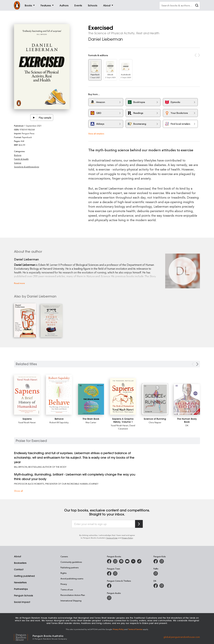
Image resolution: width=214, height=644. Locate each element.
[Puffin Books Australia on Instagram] (156, 573)
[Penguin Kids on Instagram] (162, 561)
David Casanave (127, 427)
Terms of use (67, 590)
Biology (18, 155)
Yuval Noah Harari (27, 422)
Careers (64, 556)
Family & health (21, 159)
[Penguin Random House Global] (23, 637)
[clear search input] (197, 6)
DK (187, 425)
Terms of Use (112, 538)
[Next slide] (197, 364)
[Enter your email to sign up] (103, 524)
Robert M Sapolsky (59, 422)
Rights (64, 573)
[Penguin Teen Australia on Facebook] (109, 573)
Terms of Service (135, 629)
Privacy (64, 584)
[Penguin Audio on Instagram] (109, 598)
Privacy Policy (127, 538)
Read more (19, 283)
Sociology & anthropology (27, 167)
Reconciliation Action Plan (73, 595)
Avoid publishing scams (72, 578)
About (18, 556)
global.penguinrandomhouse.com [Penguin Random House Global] (182, 637)
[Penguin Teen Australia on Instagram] (115, 573)
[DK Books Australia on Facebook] (156, 586)
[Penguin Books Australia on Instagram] (115, 561)
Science (18, 163)
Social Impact (22, 602)
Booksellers (20, 563)
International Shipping (71, 601)
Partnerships (21, 589)
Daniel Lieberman (106, 39)
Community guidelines (71, 562)
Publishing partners (70, 567)
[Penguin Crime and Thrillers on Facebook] (109, 586)
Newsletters (20, 582)
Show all (18, 491)
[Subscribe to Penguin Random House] (139, 524)
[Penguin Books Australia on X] (121, 561)
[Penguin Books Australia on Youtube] (127, 561)
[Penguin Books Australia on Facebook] (109, 561)
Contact (19, 569)
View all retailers (96, 133)
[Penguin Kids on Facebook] (156, 561)
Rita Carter (91, 422)
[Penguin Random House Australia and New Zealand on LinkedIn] (133, 561)
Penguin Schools (23, 596)
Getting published (24, 576)
